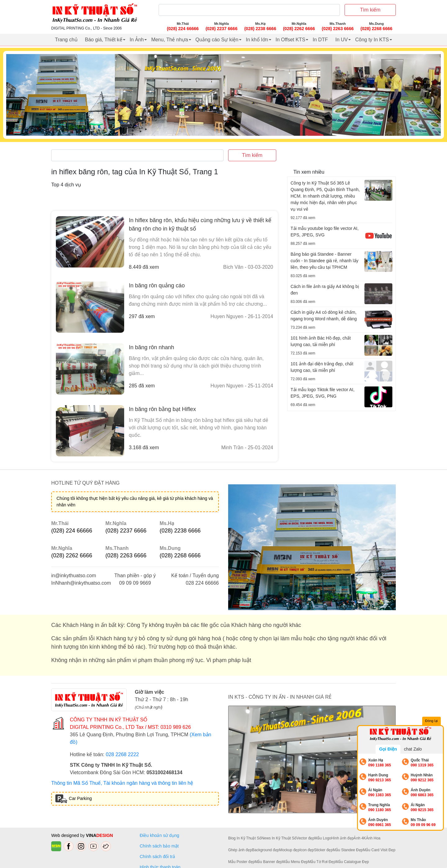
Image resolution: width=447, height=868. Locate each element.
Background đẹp (266, 850)
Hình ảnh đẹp (343, 838)
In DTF (320, 40)
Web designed (66, 835)
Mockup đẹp (289, 850)
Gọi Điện (388, 749)
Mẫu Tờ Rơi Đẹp (322, 862)
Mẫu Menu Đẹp (295, 862)
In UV (341, 40)
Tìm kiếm (370, 10)
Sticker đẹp (323, 850)
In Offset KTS (291, 40)
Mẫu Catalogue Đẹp (352, 862)
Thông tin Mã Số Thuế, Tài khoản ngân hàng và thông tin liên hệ (122, 783)
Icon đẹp (307, 850)
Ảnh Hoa (373, 838)
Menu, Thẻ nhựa (169, 40)
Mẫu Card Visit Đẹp (379, 850)
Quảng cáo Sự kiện (217, 40)
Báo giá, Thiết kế (104, 40)
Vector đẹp (305, 838)
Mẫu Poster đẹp (241, 862)
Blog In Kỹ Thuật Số (245, 838)
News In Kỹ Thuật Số (279, 838)
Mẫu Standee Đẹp (348, 850)
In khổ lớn (257, 40)
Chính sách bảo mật (159, 846)
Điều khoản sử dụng (159, 835)
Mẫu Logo (323, 838)
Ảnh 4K (360, 838)
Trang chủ (66, 40)
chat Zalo (413, 749)
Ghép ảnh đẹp (240, 850)
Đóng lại (431, 721)
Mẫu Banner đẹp (268, 862)
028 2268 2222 (122, 754)
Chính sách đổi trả (159, 857)
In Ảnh (137, 40)
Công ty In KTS (372, 40)
